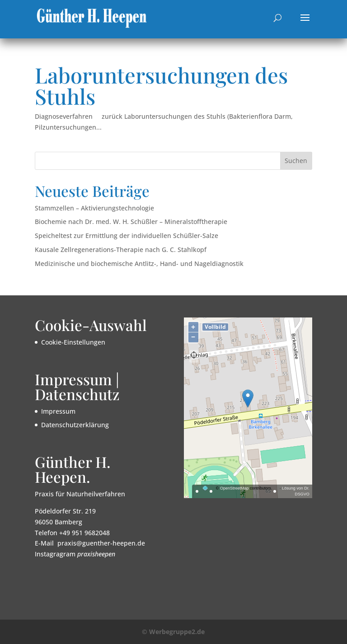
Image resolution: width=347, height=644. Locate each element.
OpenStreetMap (234, 488)
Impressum (58, 411)
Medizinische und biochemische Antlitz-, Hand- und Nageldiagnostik (139, 264)
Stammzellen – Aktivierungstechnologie (94, 208)
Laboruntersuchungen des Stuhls (161, 85)
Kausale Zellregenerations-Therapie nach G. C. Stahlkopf (121, 250)
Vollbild (215, 327)
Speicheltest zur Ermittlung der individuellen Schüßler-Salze (127, 236)
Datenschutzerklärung (75, 425)
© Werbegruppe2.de (173, 632)
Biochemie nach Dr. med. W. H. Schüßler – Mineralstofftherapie (131, 222)
